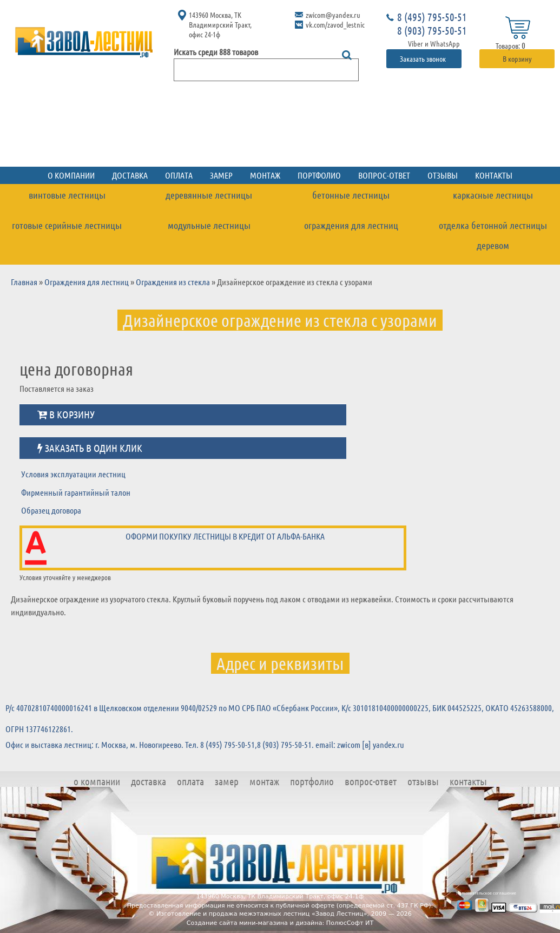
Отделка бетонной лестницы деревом (493, 235)
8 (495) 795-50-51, (229, 744)
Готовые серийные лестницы (67, 225)
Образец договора (51, 510)
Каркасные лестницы (493, 195)
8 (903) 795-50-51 (432, 30)
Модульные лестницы (209, 225)
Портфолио (319, 175)
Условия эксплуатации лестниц (73, 474)
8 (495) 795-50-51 (432, 17)
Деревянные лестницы (209, 195)
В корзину (517, 58)
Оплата (179, 175)
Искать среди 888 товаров (216, 52)
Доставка (130, 175)
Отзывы (443, 175)
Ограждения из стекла (173, 282)
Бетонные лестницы (351, 195)
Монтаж (265, 175)
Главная (24, 282)
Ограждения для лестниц (351, 225)
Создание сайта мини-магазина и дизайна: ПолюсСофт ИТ (280, 923)
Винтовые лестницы (67, 195)
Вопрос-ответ (384, 175)
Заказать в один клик (90, 448)
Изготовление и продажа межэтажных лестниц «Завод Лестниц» (262, 914)
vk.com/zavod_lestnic (335, 24)
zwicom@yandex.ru (333, 15)
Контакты (494, 175)
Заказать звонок (424, 58)
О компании (71, 175)
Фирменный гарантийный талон (76, 492)
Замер (221, 175)
